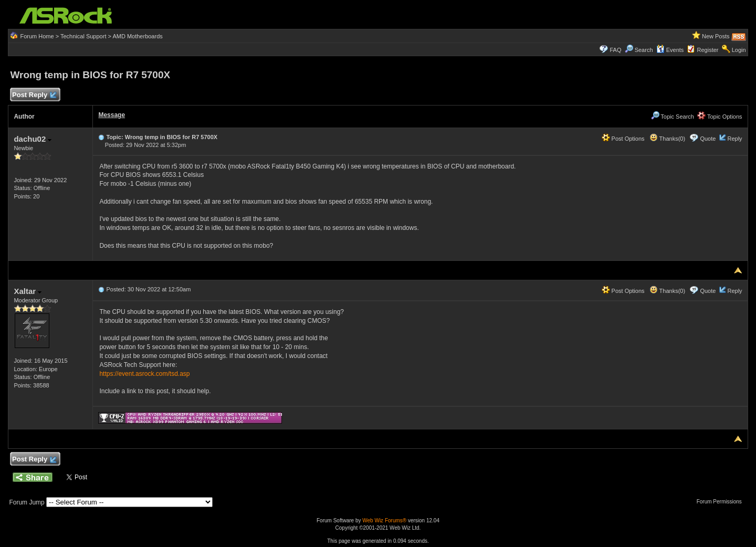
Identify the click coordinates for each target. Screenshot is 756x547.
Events (670, 50)
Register (708, 50)
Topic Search (673, 117)
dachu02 (33, 139)
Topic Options (720, 117)
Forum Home (37, 36)
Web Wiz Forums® (384, 520)
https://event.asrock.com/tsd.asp (144, 374)
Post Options (623, 139)
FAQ (615, 50)
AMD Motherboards (137, 36)
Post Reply (34, 95)
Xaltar (28, 291)
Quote (708, 139)
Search (644, 50)
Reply (734, 139)
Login (739, 50)
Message (112, 115)
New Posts (716, 36)
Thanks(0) (667, 139)
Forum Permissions (722, 502)
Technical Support (83, 36)
